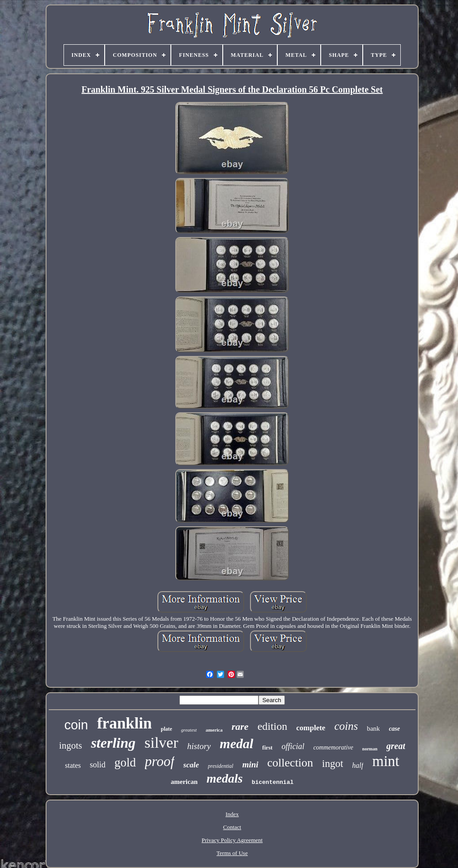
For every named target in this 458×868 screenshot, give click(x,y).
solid (98, 765)
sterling (113, 743)
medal (236, 743)
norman (370, 749)
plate (166, 729)
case (394, 729)
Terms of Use (232, 853)
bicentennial (273, 782)
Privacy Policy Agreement (232, 840)
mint (386, 761)
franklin (125, 723)
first (267, 747)
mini (250, 764)
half (358, 765)
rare (240, 726)
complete (311, 728)
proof (160, 761)
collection (290, 763)
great (396, 746)
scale (191, 765)
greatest (189, 730)
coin (76, 725)
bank (373, 728)
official (293, 746)
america (214, 730)
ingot (333, 764)
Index (232, 814)
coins (346, 726)
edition (273, 726)
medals (225, 778)
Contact (232, 827)
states (73, 765)
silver (161, 743)
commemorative (333, 747)
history (199, 746)
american (184, 782)
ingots (70, 745)
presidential (221, 766)
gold (125, 762)
